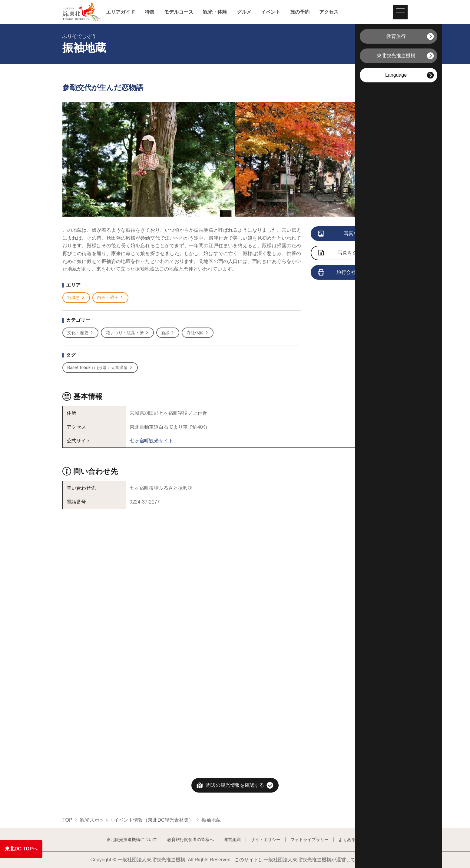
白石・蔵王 (110, 298)
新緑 (168, 333)
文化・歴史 (80, 333)
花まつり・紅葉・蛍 (127, 333)
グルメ (244, 12)
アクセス (329, 12)
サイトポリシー (266, 840)
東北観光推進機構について (132, 840)
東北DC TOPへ (21, 849)
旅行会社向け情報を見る (354, 273)
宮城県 (76, 298)
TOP (67, 820)
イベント (271, 12)
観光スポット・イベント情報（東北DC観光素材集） (137, 820)
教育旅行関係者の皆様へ (190, 840)
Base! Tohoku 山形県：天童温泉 (100, 368)
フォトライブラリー (309, 840)
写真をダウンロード (350, 253)
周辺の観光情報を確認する (235, 785)
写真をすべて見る (351, 234)
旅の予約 (300, 12)
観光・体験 (215, 12)
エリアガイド (121, 12)
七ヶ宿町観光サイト (151, 441)
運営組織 (232, 840)
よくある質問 (351, 840)
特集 (150, 12)
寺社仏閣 (198, 333)
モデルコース (179, 12)
